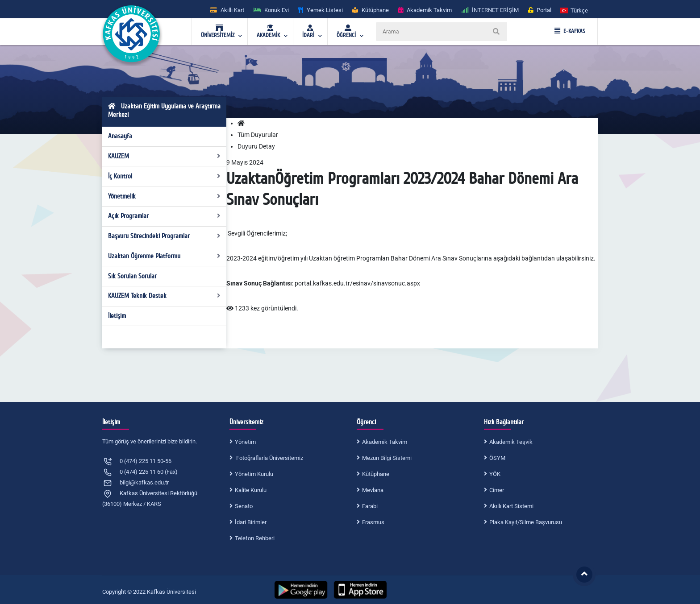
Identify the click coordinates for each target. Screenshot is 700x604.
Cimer (497, 490)
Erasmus (373, 522)
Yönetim (245, 442)
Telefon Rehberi (255, 538)
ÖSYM (497, 458)
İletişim (117, 316)
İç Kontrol (165, 176)
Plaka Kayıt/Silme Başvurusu (526, 522)
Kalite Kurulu (251, 490)
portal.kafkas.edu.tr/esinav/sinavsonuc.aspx (357, 283)
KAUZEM (165, 156)
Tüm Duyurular (258, 135)
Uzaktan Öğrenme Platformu (165, 256)
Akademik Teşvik (511, 442)
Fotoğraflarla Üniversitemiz (269, 458)
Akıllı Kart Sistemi (511, 506)
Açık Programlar (165, 216)
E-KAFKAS (570, 31)
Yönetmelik (165, 196)
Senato (244, 506)
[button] (575, 10)
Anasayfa (120, 136)
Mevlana (373, 490)
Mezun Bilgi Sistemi (387, 458)
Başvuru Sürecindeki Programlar (165, 236)
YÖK (495, 474)
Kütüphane (376, 474)
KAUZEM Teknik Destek (165, 296)
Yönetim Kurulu (254, 474)
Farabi (370, 506)
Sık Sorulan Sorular (132, 276)
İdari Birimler (251, 522)
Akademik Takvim (385, 442)
